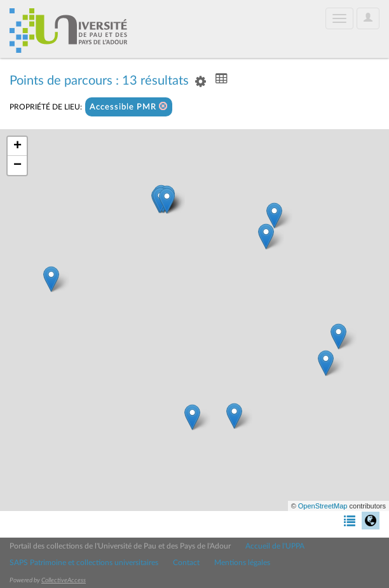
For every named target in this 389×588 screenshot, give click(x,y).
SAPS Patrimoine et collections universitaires (84, 563)
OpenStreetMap (323, 506)
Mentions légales (242, 563)
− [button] (17, 165)
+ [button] (17, 146)
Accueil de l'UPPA (275, 546)
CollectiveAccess (64, 580)
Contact (186, 563)
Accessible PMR (129, 107)
